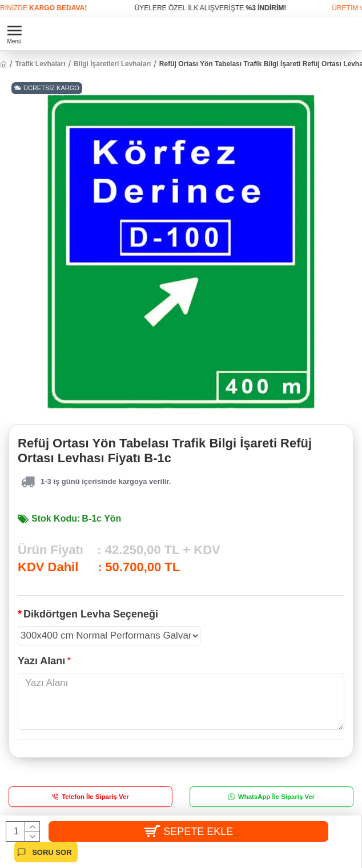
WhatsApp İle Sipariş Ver (276, 796)
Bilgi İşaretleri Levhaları (112, 64)
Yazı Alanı (41, 661)
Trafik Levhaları (40, 64)
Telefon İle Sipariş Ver (95, 796)
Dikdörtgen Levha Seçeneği (91, 614)
